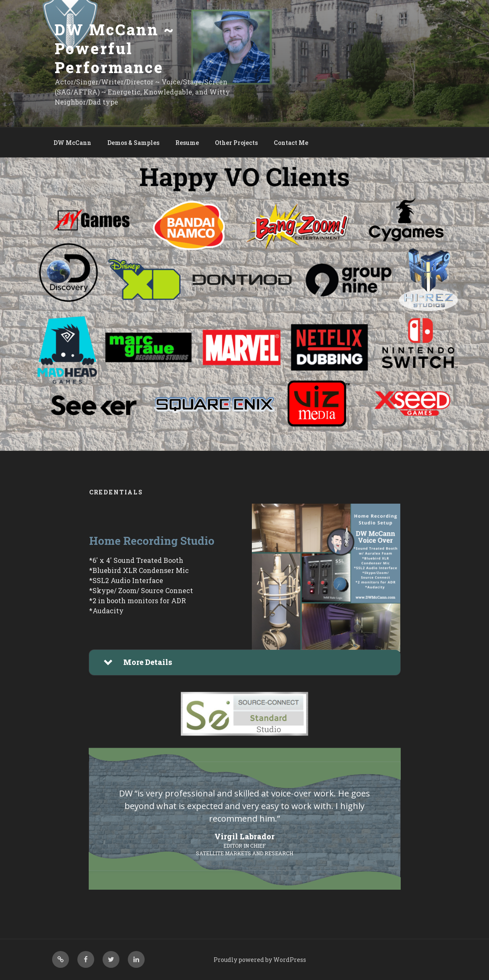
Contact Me (291, 143)
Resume (187, 143)
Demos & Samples (133, 143)
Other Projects (236, 143)
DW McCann (72, 143)
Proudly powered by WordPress (260, 960)
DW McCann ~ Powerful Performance (115, 48)
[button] (245, 662)
